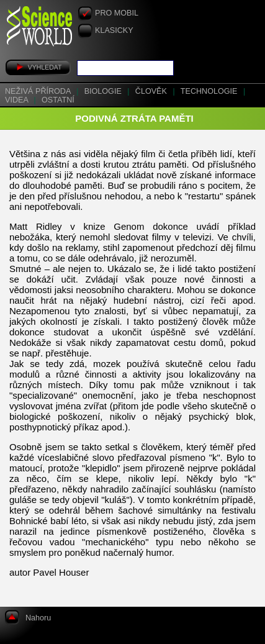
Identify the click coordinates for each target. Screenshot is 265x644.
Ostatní (58, 100)
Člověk (152, 91)
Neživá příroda (39, 91)
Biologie (104, 91)
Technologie (210, 91)
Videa (18, 100)
